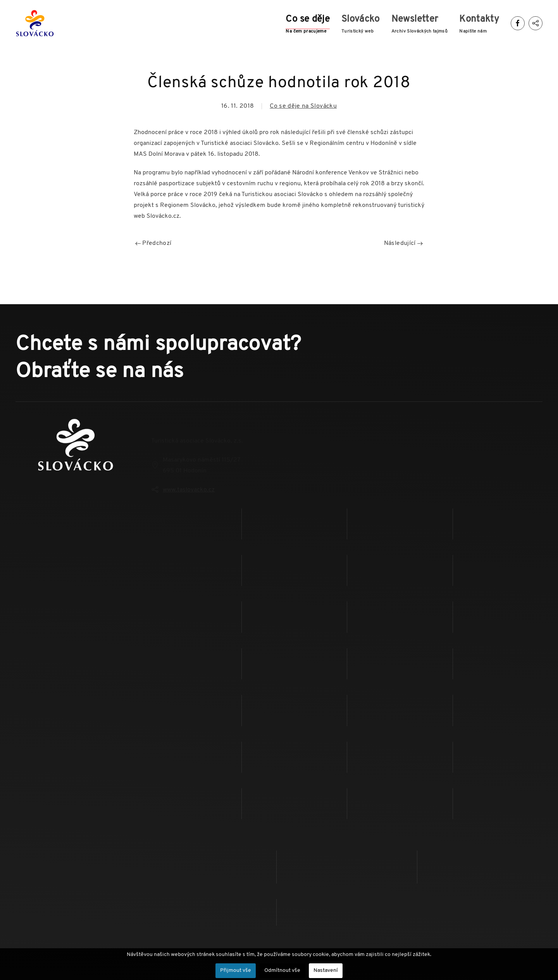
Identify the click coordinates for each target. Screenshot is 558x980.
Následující (403, 243)
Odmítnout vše (282, 971)
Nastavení (326, 971)
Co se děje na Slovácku (303, 106)
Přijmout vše (236, 971)
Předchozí (153, 243)
